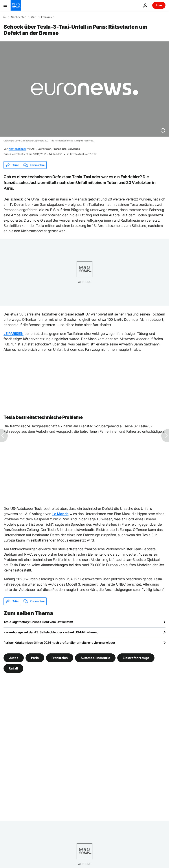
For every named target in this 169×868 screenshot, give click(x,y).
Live (159, 5)
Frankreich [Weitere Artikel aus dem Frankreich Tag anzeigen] (60, 658)
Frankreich (48, 17)
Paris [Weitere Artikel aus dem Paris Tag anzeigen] (35, 658)
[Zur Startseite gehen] (16, 5)
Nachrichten (19, 17)
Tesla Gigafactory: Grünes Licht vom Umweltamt (38, 622)
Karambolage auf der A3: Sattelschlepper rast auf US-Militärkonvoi (51, 632)
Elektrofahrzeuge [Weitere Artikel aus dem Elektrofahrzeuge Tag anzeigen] (136, 658)
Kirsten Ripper (17, 149)
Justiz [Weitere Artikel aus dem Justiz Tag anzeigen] (14, 658)
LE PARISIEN (13, 334)
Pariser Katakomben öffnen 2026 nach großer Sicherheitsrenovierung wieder (59, 643)
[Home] (5, 17)
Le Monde (60, 514)
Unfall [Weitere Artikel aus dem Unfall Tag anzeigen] (13, 668)
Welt (34, 17)
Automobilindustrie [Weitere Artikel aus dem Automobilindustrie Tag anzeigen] (95, 658)
